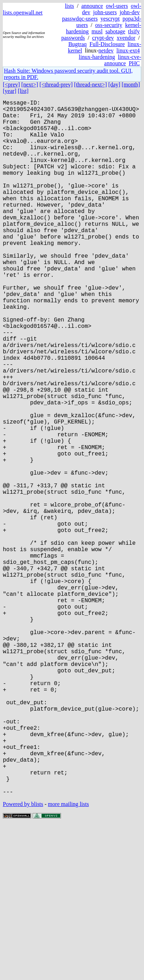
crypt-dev (103, 38)
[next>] (30, 85)
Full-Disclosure (107, 44)
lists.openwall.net (23, 13)
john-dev (130, 12)
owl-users (117, 6)
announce (92, 6)
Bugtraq (78, 44)
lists (70, 6)
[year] (10, 91)
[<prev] (11, 85)
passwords (73, 38)
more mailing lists (68, 959)
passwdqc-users (80, 19)
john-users (105, 12)
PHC (134, 63)
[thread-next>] (91, 85)
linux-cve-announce (123, 60)
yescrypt (110, 19)
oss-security (109, 25)
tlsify (134, 31)
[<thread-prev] (56, 85)
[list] (23, 91)
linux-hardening (97, 57)
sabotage (115, 31)
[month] (131, 85)
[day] (114, 85)
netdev (106, 51)
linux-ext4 (128, 51)
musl (97, 31)
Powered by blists (23, 959)
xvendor (126, 38)
